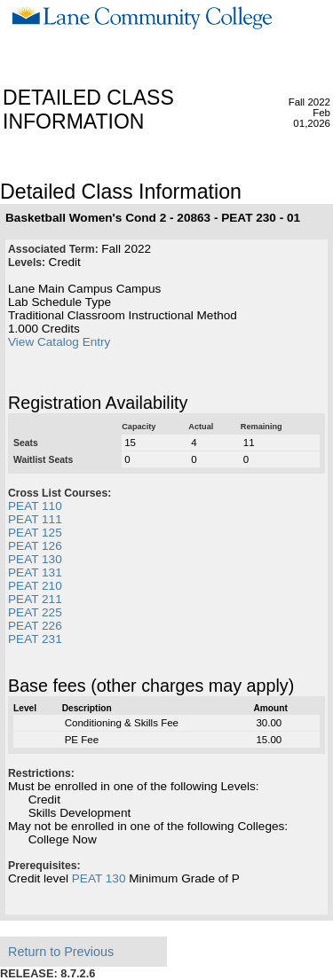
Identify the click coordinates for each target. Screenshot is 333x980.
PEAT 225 (35, 612)
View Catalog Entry (59, 342)
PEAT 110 (35, 506)
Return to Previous (61, 952)
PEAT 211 (35, 599)
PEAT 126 (35, 546)
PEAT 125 (35, 533)
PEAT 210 (35, 586)
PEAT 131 (35, 572)
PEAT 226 (35, 626)
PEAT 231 (35, 639)
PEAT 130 (35, 559)
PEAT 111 (35, 519)
